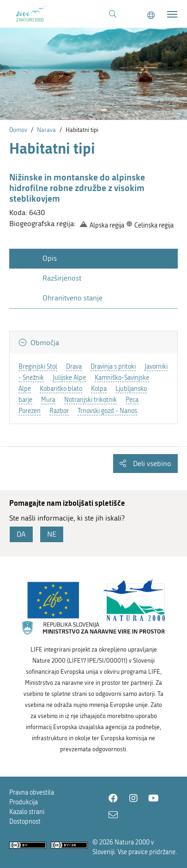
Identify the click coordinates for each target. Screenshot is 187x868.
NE (52, 534)
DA (21, 534)
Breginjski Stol (38, 367)
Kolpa (99, 389)
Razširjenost (62, 278)
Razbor (59, 411)
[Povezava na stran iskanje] (113, 14)
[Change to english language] (151, 15)
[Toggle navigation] (172, 14)
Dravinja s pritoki (113, 367)
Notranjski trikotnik (90, 400)
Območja (44, 343)
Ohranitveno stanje (72, 298)
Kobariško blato (61, 389)
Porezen (30, 411)
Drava (74, 367)
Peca (132, 400)
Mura (48, 400)
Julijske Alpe (69, 378)
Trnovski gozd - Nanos (107, 411)
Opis (50, 258)
